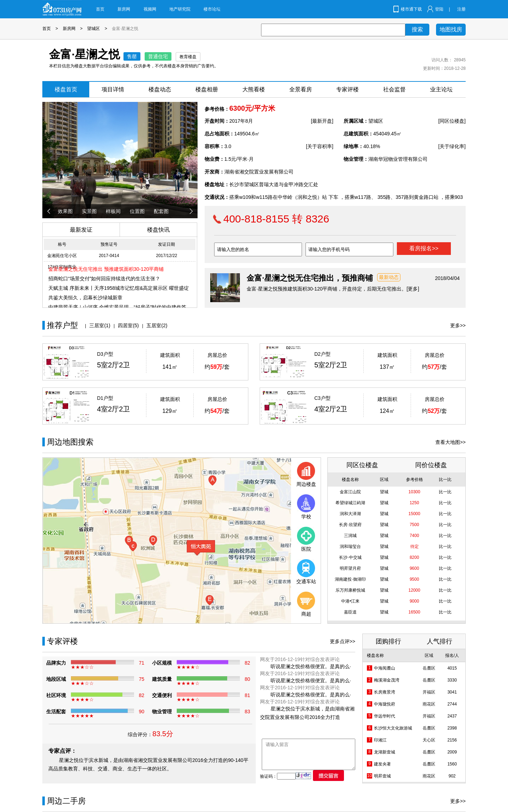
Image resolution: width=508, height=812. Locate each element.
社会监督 (394, 89)
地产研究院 (180, 9)
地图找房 (451, 29)
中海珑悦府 (385, 704)
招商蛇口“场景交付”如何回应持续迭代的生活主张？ (104, 279)
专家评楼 (347, 89)
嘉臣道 (350, 612)
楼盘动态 (160, 89)
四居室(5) (128, 325)
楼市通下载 (411, 9)
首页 (100, 9)
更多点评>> (343, 641)
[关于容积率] (320, 146)
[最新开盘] (322, 121)
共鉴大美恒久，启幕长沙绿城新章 (85, 298)
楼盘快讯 (158, 230)
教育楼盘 (188, 57)
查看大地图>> (450, 442)
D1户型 (105, 398)
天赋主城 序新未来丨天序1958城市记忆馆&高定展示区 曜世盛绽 (119, 288)
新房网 (124, 9)
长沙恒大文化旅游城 (393, 728)
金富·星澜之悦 (125, 29)
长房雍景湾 (385, 692)
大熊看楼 (254, 89)
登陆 (439, 9)
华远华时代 (385, 716)
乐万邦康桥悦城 (350, 590)
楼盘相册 (207, 89)
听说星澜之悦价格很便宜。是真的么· (311, 666)
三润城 (350, 536)
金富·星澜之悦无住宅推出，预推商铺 (310, 278)
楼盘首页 (66, 89)
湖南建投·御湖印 (350, 579)
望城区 (93, 29)
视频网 (150, 9)
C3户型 (322, 398)
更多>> (458, 325)
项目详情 (113, 89)
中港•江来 (350, 601)
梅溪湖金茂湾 (387, 680)
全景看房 (301, 89)
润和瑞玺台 (350, 547)
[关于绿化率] (452, 146)
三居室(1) (100, 325)
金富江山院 (350, 492)
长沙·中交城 (350, 557)
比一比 (445, 492)
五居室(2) (157, 325)
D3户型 (105, 354)
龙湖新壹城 (385, 752)
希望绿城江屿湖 (350, 503)
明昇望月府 (350, 568)
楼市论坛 (212, 9)
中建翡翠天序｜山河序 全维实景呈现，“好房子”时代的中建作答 (117, 307)
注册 (461, 9)
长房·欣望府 (350, 525)
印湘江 (380, 740)
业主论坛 (441, 89)
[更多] (413, 289)
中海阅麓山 (385, 668)
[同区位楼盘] (452, 121)
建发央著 (382, 764)
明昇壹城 (382, 776)
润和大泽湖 (350, 514)
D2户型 (322, 354)
